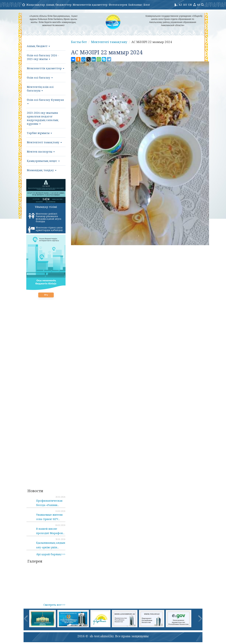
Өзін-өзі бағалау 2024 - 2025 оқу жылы (43, 57)
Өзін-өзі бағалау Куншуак (45, 101)
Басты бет (79, 42)
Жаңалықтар (36, 5)
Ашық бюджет (38, 46)
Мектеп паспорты (41, 151)
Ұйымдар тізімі (46, 207)
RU (185, 5)
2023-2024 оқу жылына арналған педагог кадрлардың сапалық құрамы (43, 118)
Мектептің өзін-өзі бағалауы (40, 89)
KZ (180, 5)
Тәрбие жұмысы (39, 133)
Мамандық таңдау (42, 170)
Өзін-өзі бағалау (40, 77)
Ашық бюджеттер (59, 5)
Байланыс (135, 5)
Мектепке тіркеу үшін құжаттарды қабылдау (45, 229)
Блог (147, 5)
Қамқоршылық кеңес (43, 161)
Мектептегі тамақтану (44, 142)
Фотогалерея (118, 5)
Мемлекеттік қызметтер (90, 5)
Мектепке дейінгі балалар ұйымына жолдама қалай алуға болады (45, 218)
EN (190, 5)
